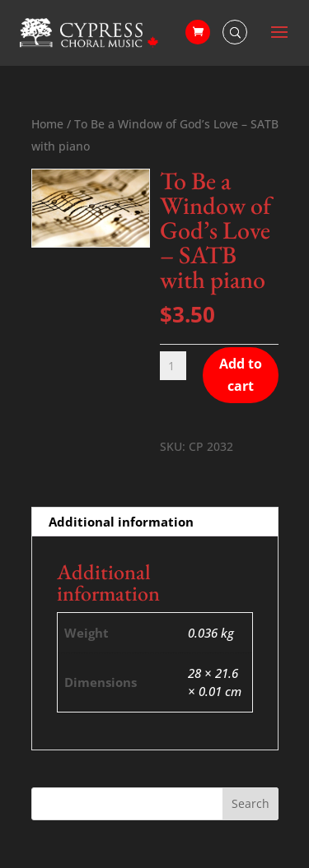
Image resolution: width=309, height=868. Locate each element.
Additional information (121, 522)
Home (47, 124)
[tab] (155, 522)
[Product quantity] (173, 366)
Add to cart (241, 375)
